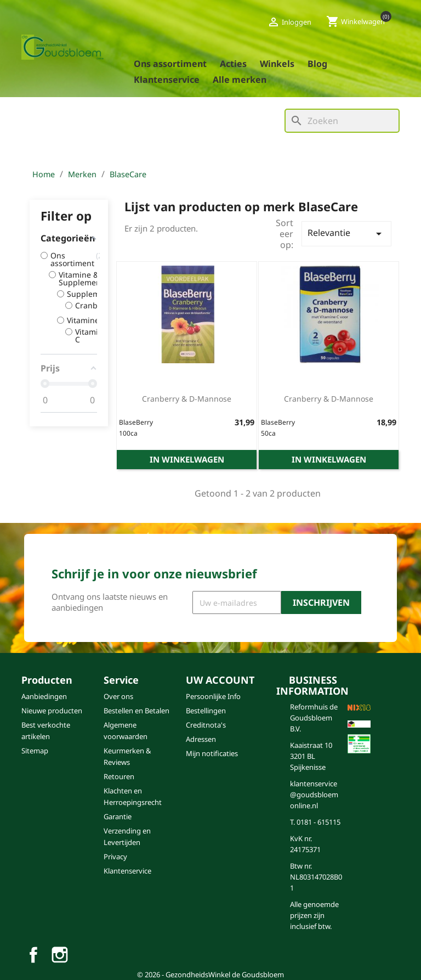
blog (317, 64)
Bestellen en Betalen (136, 711)
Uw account (220, 680)
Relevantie (346, 233)
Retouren (119, 776)
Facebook (33, 955)
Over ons (118, 696)
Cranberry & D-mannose (187, 399)
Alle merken (240, 80)
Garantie (118, 816)
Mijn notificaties (212, 753)
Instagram (60, 955)
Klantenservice (167, 80)
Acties (233, 64)
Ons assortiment (170, 64)
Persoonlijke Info (213, 696)
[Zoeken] (342, 121)
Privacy (115, 857)
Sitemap (35, 751)
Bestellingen (206, 711)
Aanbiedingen (44, 696)
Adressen (201, 739)
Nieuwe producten (52, 711)
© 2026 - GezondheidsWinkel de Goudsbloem (210, 975)
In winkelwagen (187, 459)
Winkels (277, 64)
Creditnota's (206, 725)
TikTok (86, 955)
